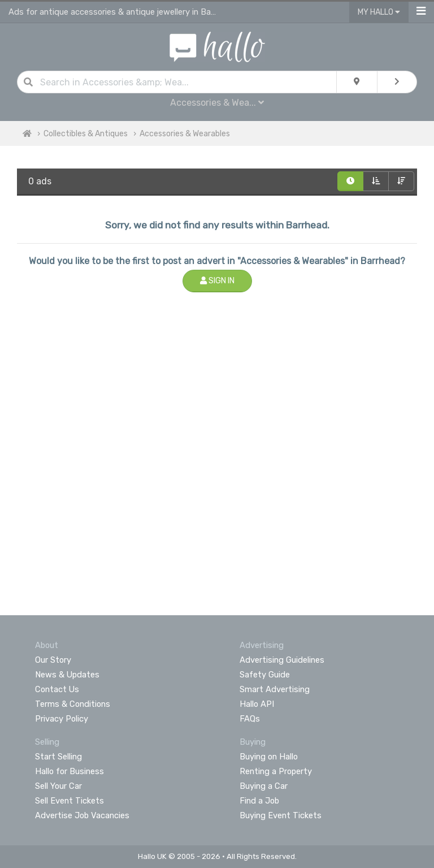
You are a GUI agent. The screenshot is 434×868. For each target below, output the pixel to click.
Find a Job (259, 801)
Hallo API (257, 704)
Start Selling (58, 757)
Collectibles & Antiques (86, 134)
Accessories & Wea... (217, 103)
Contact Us (57, 689)
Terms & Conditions (73, 704)
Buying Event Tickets (281, 815)
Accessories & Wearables (185, 134)
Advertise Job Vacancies (82, 815)
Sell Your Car (58, 786)
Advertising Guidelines (282, 660)
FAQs (250, 719)
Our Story (53, 660)
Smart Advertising (275, 689)
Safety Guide (265, 675)
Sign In (217, 281)
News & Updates (67, 675)
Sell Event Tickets (70, 801)
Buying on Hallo (269, 757)
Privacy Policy (62, 719)
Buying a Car (264, 786)
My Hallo (379, 12)
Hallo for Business (70, 771)
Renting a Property (276, 771)
